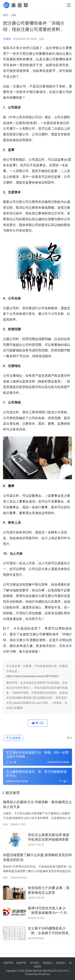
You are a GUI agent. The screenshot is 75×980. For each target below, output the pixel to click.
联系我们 (61, 963)
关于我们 (35, 963)
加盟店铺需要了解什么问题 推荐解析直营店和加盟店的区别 (37, 857)
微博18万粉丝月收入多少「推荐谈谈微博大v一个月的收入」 (49, 911)
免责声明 (8, 963)
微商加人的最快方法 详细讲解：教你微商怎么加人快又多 (37, 804)
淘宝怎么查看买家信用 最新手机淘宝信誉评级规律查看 (49, 837)
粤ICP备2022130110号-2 (56, 971)
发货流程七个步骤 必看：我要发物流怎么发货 (49, 890)
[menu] (69, 5)
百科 (42, 39)
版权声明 (21, 963)
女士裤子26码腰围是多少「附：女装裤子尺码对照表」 (50, 931)
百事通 (7, 39)
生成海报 (13, 738)
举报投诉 (48, 963)
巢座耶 (29, 971)
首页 (5, 15)
